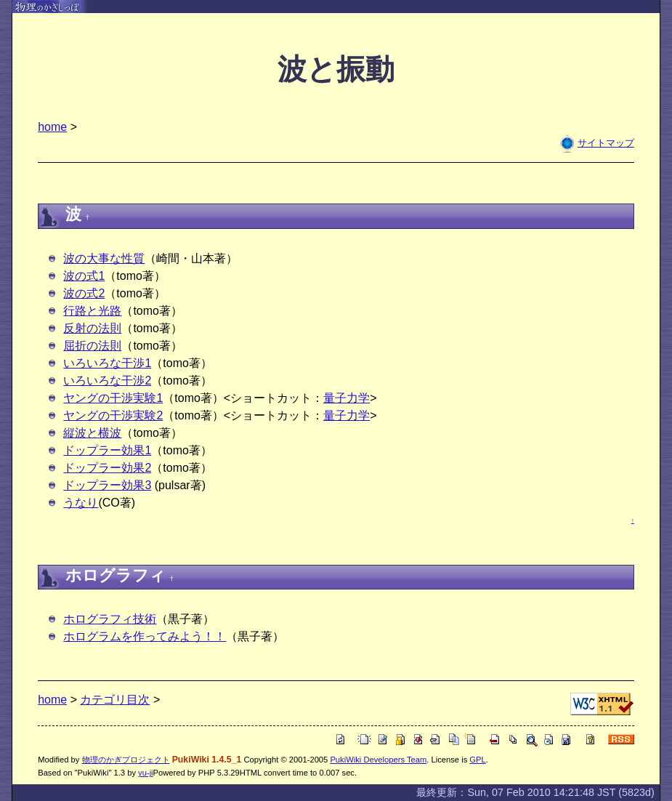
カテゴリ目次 (115, 700)
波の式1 (84, 276)
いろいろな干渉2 (107, 381)
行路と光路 (92, 311)
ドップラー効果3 (107, 485)
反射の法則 (92, 328)
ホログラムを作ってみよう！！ (145, 636)
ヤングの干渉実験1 (113, 398)
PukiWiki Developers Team (378, 760)
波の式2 (84, 293)
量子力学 (347, 398)
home (52, 127)
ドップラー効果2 (107, 468)
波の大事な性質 (104, 258)
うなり (81, 503)
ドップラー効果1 (107, 450)
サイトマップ (606, 143)
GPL (477, 760)
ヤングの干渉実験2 (113, 415)
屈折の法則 (92, 346)
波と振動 (336, 69)
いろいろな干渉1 (107, 363)
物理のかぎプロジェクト (126, 760)
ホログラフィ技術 (110, 619)
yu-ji (146, 773)
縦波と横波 (92, 433)
